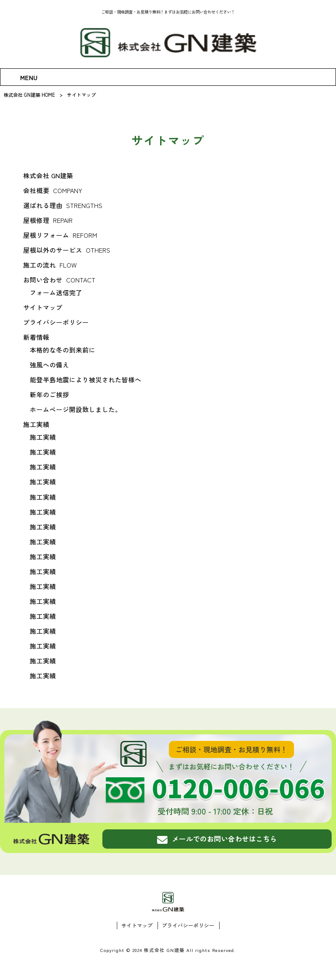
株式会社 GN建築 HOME (29, 95)
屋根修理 (48, 220)
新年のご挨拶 (49, 394)
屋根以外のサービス (66, 250)
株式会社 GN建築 (48, 175)
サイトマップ (43, 307)
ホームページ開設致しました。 (76, 409)
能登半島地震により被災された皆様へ (86, 379)
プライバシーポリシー (56, 322)
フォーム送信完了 (56, 292)
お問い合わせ (59, 280)
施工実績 (36, 424)
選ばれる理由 (63, 205)
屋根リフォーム (60, 235)
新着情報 (36, 337)
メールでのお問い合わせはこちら (217, 839)
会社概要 (52, 190)
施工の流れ (50, 265)
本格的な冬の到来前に (63, 350)
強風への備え (49, 365)
